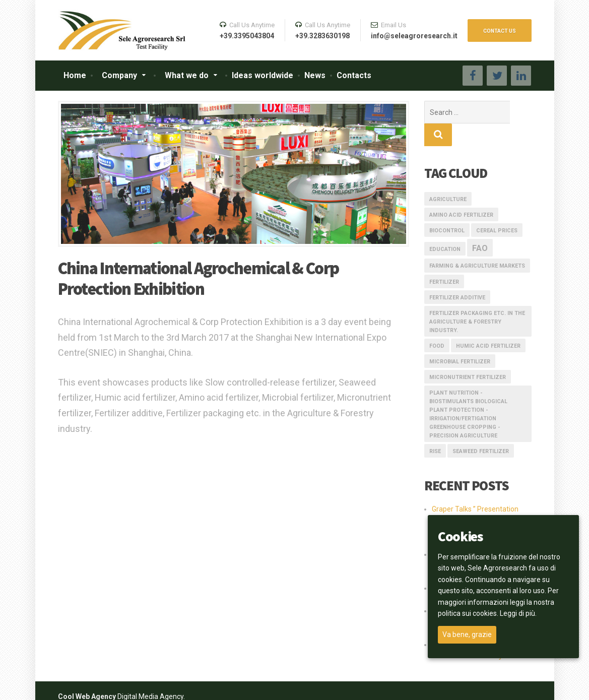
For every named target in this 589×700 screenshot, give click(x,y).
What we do (187, 75)
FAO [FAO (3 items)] (480, 226)
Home (75, 75)
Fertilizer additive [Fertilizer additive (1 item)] (457, 275)
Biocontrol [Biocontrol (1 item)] (447, 208)
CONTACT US (500, 31)
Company (119, 75)
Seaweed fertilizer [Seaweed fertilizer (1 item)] (481, 429)
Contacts (354, 75)
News (315, 75)
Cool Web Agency (87, 674)
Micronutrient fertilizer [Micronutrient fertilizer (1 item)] (468, 355)
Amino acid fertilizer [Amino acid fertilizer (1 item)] (461, 192)
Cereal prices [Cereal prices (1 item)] (497, 208)
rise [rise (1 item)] (435, 429)
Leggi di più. (518, 613)
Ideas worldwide (263, 75)
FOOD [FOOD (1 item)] (437, 323)
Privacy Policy (508, 685)
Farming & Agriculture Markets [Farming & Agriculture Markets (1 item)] (477, 243)
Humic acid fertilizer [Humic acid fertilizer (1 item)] (488, 323)
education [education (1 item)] (445, 227)
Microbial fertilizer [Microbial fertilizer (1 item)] (460, 339)
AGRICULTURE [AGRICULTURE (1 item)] (448, 177)
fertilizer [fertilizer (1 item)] (444, 259)
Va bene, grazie (467, 634)
